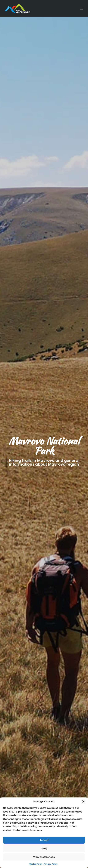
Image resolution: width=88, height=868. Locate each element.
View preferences (44, 857)
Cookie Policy (36, 864)
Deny (44, 849)
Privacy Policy (51, 864)
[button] (83, 801)
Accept (44, 840)
